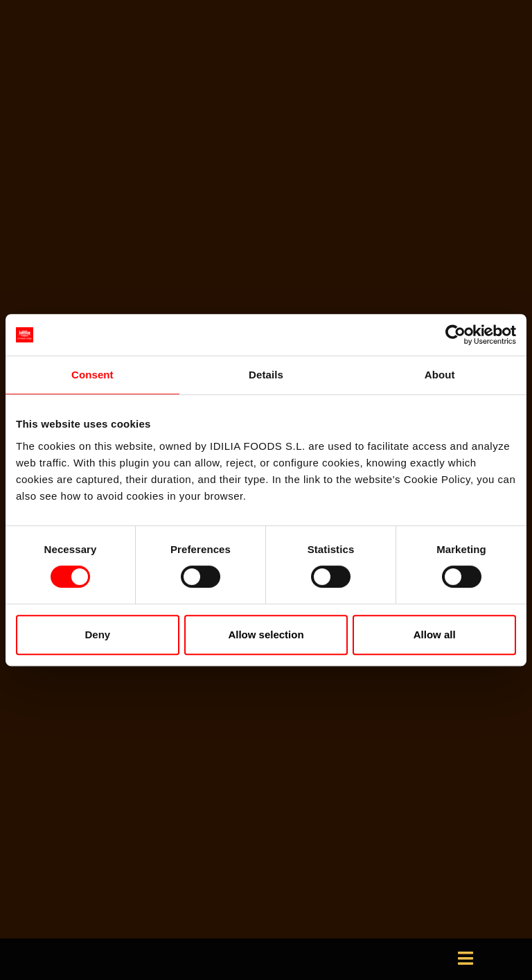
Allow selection (266, 635)
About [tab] (440, 375)
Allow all (435, 635)
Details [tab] (266, 375)
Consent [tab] (92, 375)
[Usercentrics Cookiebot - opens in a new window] (455, 335)
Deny (97, 635)
